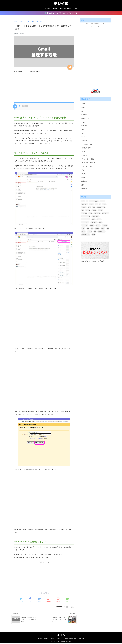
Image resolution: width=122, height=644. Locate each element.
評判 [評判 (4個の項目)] (95, 234)
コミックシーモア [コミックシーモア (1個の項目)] (86, 221)
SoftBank (85, 126)
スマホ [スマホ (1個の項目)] (93, 221)
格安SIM (48, 9)
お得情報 (84, 141)
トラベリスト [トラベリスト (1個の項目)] (94, 224)
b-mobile (84, 115)
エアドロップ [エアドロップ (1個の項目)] (105, 215)
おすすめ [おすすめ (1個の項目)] (94, 212)
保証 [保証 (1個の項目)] (88, 230)
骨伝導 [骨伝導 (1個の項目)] (93, 237)
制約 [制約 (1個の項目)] (92, 230)
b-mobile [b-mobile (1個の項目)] (102, 203)
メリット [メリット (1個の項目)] (92, 227)
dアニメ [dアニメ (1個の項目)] (91, 206)
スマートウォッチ (87, 168)
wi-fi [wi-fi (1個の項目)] (83, 212)
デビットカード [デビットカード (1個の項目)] (85, 224)
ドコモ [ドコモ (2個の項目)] (101, 224)
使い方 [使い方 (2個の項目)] (83, 230)
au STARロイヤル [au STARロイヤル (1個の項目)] (94, 203)
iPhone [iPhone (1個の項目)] (104, 206)
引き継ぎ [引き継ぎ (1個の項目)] (97, 230)
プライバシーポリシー (70, 639)
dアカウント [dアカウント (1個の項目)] (84, 206)
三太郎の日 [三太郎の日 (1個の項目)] (105, 227)
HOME (61, 636)
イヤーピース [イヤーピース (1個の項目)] (97, 215)
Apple (83, 108)
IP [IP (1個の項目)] (100, 206)
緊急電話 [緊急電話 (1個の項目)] (90, 234)
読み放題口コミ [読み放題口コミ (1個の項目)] (102, 234)
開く (25, 106)
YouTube (84, 138)
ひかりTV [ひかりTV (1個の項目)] (100, 212)
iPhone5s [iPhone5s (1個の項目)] (84, 209)
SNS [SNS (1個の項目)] (94, 209)
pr (76, 9)
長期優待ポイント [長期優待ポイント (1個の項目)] (86, 237)
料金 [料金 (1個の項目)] (108, 230)
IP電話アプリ (86, 119)
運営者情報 (81, 639)
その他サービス (69, 607)
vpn (83, 134)
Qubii (83, 123)
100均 (83, 104)
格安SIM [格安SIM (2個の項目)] (83, 234)
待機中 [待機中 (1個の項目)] (103, 230)
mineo (55, 9)
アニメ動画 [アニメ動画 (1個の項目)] (84, 215)
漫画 (83, 187)
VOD (83, 130)
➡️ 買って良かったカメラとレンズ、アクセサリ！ (61, 13)
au (82, 111)
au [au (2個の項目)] (87, 203)
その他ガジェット (87, 145)
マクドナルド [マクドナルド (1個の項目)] (85, 227)
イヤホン (84, 157)
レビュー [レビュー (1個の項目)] (98, 227)
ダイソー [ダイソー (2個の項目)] (99, 221)
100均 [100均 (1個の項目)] (83, 203)
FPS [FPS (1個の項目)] (96, 206)
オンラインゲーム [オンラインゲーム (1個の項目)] (86, 218)
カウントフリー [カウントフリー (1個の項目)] (95, 218)
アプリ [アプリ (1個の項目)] (90, 215)
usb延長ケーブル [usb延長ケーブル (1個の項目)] (101, 209)
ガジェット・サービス (66, 9)
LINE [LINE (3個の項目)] (89, 209)
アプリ (84, 153)
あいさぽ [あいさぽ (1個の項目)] (88, 212)
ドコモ (84, 172)
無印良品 (84, 191)
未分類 (84, 175)
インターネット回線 (88, 160)
